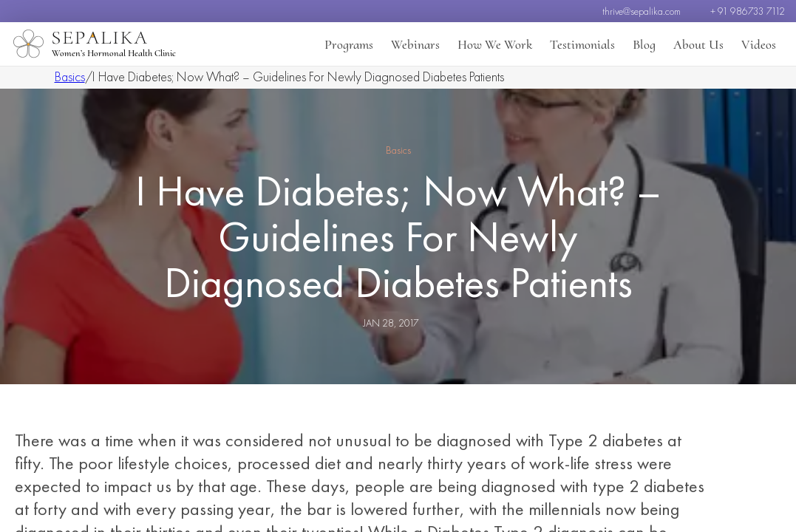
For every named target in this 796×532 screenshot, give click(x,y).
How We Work (495, 44)
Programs (349, 44)
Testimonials (582, 44)
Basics (70, 76)
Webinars (415, 44)
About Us (698, 44)
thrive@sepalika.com (642, 11)
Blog (644, 44)
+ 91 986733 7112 (748, 11)
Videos (759, 44)
